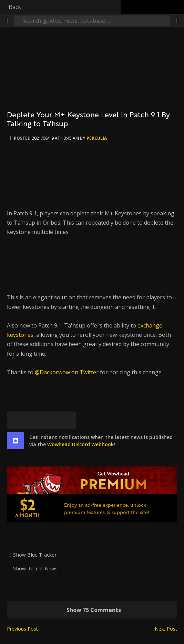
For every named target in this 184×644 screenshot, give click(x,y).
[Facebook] (33, 420)
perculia (97, 138)
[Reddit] (50, 420)
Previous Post (22, 629)
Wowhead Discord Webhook (80, 444)
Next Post (166, 629)
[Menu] (7, 21)
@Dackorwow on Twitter (67, 372)
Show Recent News (35, 568)
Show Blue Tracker (35, 555)
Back (15, 7)
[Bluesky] (16, 420)
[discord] (16, 441)
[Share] (177, 21)
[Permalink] (67, 420)
